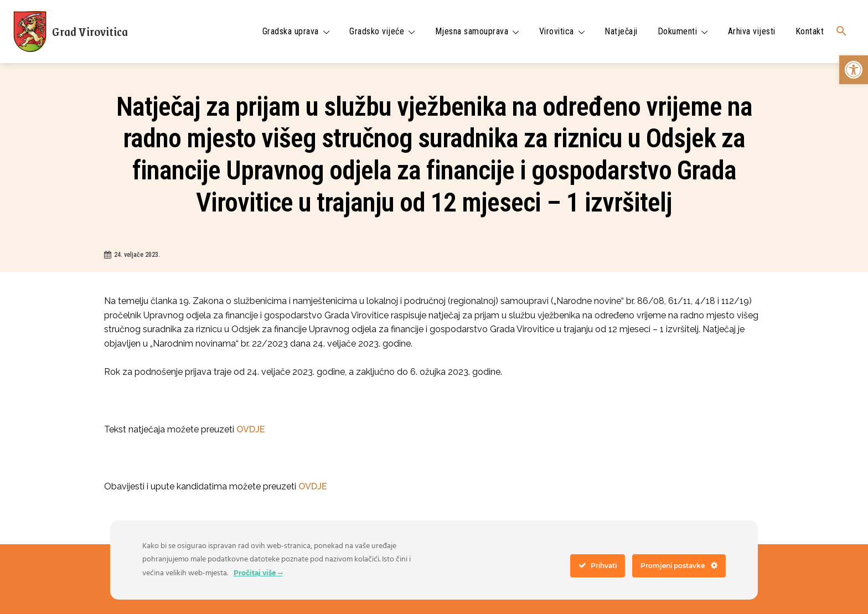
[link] (854, 70)
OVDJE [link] (251, 429)
